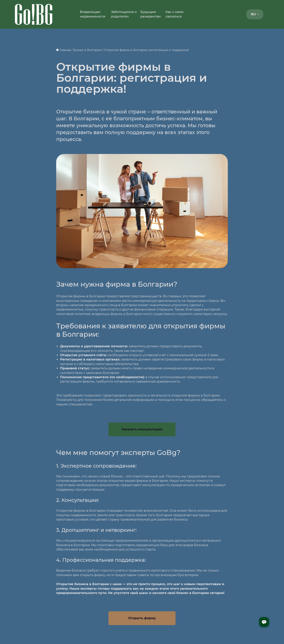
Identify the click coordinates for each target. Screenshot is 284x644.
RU (255, 14)
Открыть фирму (142, 618)
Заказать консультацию (142, 429)
